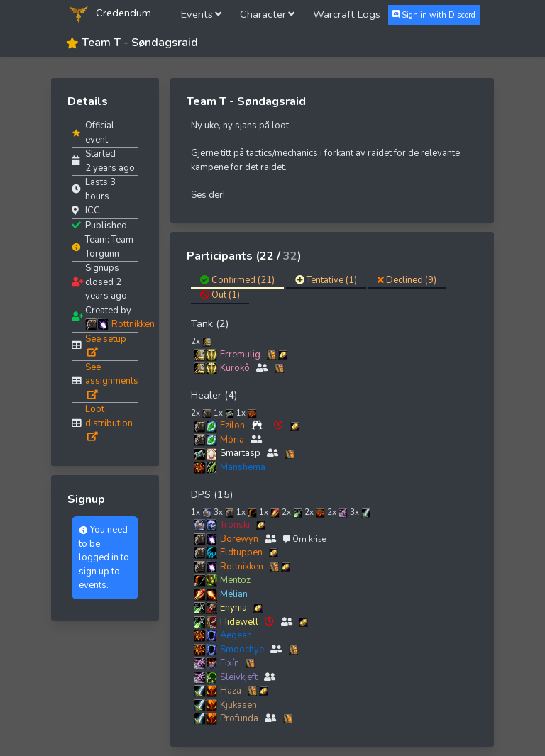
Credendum (108, 14)
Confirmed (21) (237, 280)
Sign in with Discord (434, 15)
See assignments (112, 380)
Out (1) (220, 295)
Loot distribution (109, 422)
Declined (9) (407, 280)
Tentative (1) (326, 280)
